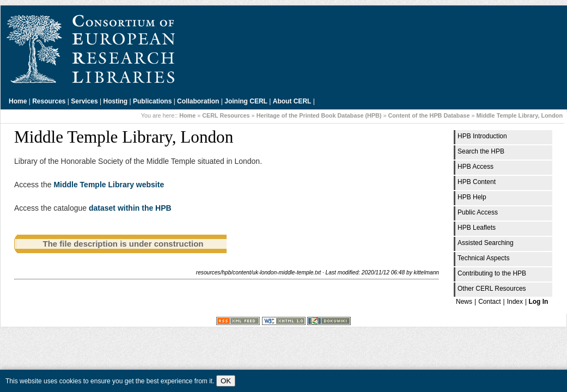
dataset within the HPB (130, 208)
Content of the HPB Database (429, 115)
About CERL (292, 101)
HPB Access (475, 167)
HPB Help (472, 197)
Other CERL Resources (492, 289)
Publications (152, 101)
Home (18, 101)
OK (226, 381)
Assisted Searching (486, 243)
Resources (49, 101)
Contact (489, 302)
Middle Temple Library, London (519, 115)
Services (84, 101)
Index (515, 302)
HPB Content (477, 182)
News (464, 302)
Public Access (478, 212)
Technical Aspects (483, 258)
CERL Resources (226, 115)
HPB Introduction (482, 136)
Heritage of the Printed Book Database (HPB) (319, 115)
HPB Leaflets (477, 228)
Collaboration (198, 101)
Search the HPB (481, 151)
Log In (538, 302)
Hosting (116, 101)
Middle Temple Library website (109, 185)
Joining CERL (246, 101)
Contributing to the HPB (492, 273)
